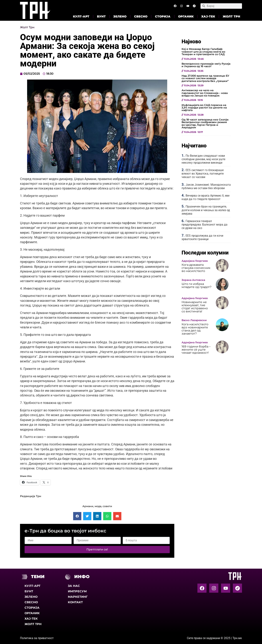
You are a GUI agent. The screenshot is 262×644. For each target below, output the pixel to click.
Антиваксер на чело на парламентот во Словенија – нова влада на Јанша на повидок (205, 93)
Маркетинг (78, 597)
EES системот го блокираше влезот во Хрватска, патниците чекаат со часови (203, 174)
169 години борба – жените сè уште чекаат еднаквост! (196, 350)
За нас (74, 586)
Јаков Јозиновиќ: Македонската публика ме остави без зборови (206, 186)
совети (107, 506)
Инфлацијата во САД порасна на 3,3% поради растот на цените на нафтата (204, 108)
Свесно (141, 16)
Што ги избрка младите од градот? (196, 285)
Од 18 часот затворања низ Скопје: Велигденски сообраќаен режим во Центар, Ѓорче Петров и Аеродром (205, 124)
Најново (191, 42)
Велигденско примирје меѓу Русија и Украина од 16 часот (206, 65)
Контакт (75, 602)
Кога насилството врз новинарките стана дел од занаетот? (195, 329)
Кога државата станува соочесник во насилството (196, 268)
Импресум (77, 591)
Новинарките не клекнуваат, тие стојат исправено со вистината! (195, 307)
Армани (88, 506)
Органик (186, 16)
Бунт (101, 16)
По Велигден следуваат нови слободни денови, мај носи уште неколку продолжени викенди (203, 159)
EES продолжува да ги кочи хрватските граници (202, 237)
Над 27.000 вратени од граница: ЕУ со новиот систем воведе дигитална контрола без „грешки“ (205, 78)
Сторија (163, 16)
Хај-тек (208, 16)
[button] (77, 516)
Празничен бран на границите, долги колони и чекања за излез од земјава (206, 210)
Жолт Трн (231, 16)
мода (98, 506)
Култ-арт (81, 16)
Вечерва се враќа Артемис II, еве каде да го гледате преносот (206, 197)
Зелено (120, 16)
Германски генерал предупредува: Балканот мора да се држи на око (205, 225)
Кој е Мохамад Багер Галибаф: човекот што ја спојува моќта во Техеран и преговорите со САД (203, 52)
